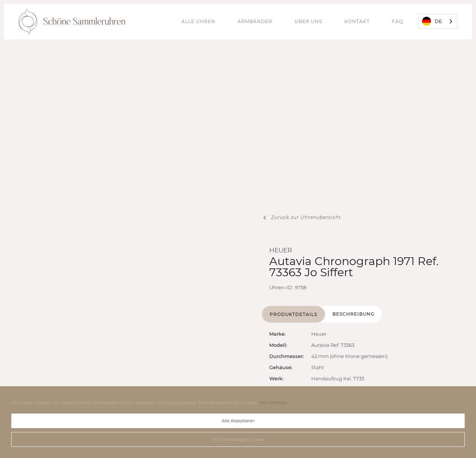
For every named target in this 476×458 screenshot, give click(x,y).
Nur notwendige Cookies (238, 439)
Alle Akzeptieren (238, 421)
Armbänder (255, 21)
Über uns (308, 21)
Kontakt (357, 21)
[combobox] (438, 21)
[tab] (293, 314)
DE (432, 21)
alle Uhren (198, 21)
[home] (72, 22)
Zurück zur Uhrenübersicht (306, 217)
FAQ (398, 21)
